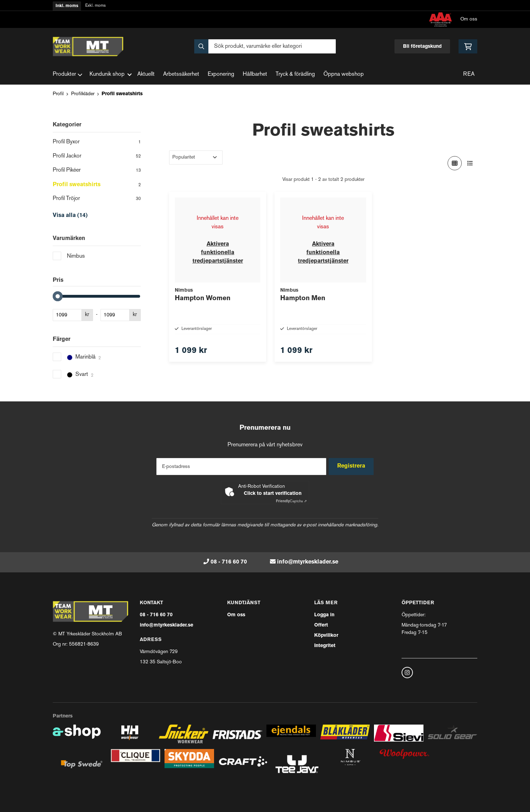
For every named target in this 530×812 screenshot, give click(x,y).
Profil (58, 94)
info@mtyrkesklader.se (308, 562)
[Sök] (265, 46)
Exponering (221, 75)
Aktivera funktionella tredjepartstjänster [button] (218, 253)
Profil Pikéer (97, 171)
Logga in (324, 615)
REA (469, 75)
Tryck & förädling (295, 75)
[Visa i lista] (470, 163)
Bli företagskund (422, 47)
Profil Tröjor (97, 199)
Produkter (68, 75)
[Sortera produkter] (196, 158)
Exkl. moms (96, 6)
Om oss (469, 19)
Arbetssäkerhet (181, 75)
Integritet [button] (325, 646)
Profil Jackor (97, 157)
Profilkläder (83, 94)
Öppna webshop (344, 75)
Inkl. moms (67, 6)
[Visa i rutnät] (455, 163)
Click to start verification (273, 494)
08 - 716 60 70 (229, 562)
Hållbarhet (255, 75)
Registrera (353, 466)
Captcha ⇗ (291, 501)
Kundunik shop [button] (111, 75)
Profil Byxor (97, 143)
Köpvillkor (326, 636)
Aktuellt (146, 75)
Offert (321, 625)
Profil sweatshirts (122, 94)
